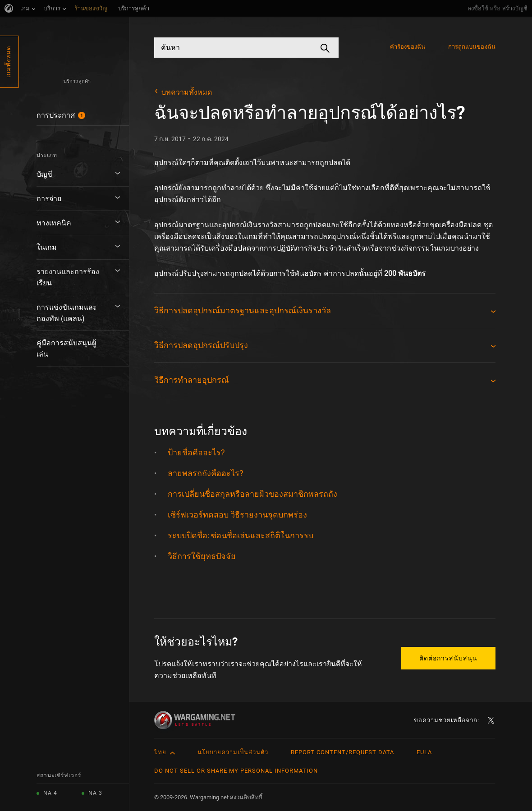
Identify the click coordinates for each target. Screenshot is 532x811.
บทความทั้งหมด (187, 92)
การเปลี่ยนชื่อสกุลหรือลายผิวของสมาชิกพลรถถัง (252, 494)
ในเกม (47, 247)
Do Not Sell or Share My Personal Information (236, 771)
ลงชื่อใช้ (478, 8)
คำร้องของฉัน (408, 47)
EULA (424, 752)
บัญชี (44, 174)
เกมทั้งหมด (8, 62)
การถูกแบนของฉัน (472, 47)
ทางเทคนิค (54, 223)
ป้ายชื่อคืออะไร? (196, 452)
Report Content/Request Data (342, 752)
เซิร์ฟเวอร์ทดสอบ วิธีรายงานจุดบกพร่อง (237, 515)
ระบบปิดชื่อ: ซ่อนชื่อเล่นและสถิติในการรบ (241, 535)
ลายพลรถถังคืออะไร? (206, 473)
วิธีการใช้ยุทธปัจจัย (202, 556)
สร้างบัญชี (515, 8)
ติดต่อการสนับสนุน (448, 658)
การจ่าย (49, 199)
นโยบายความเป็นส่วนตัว (233, 752)
